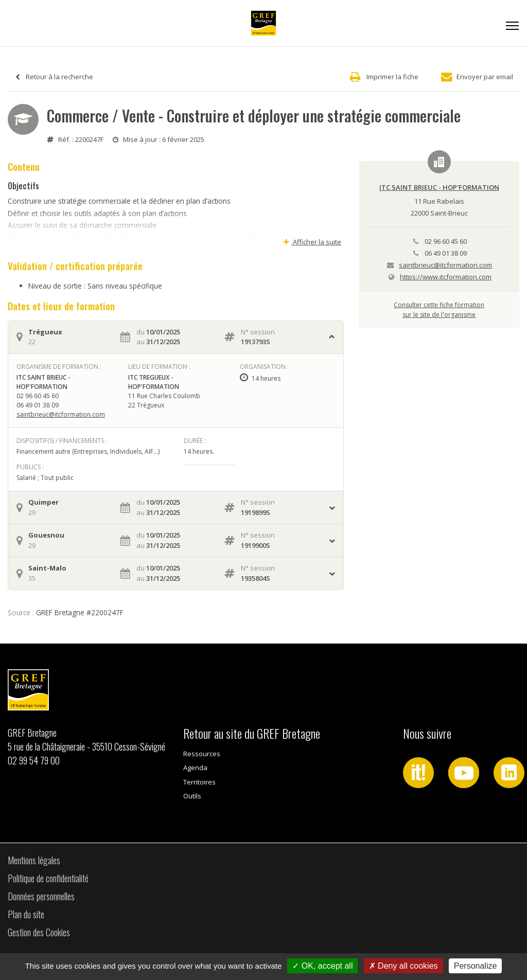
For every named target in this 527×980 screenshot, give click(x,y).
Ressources (202, 754)
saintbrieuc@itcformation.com (61, 414)
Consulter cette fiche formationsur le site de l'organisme (439, 309)
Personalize (476, 966)
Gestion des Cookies (39, 932)
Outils (192, 796)
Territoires (199, 782)
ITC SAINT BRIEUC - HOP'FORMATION (439, 187)
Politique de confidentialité (48, 878)
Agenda (195, 768)
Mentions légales (34, 860)
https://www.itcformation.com (446, 277)
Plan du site (26, 914)
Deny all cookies (403, 966)
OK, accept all (322, 966)
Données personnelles (41, 896)
